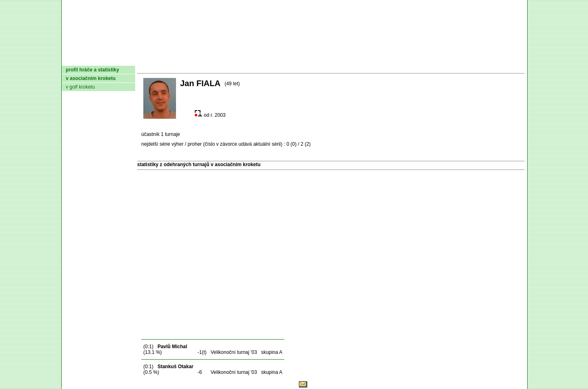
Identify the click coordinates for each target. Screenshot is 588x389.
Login (514, 59)
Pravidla (337, 59)
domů (75, 59)
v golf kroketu (80, 87)
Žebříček (296, 59)
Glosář (401, 59)
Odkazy (482, 59)
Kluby (224, 59)
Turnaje (256, 59)
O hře (371, 59)
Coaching (440, 59)
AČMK (105, 59)
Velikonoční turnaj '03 (234, 352)
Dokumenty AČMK (165, 59)
